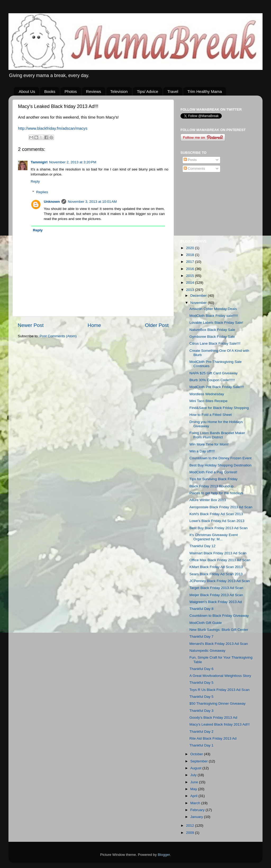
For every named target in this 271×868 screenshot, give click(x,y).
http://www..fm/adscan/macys (53, 128)
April (194, 796)
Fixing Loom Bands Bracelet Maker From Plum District (217, 435)
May (194, 789)
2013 (191, 290)
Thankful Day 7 (202, 637)
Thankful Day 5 (202, 683)
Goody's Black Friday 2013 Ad (213, 718)
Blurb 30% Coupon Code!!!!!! (212, 380)
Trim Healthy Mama (205, 91)
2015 (191, 276)
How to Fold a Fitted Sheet (211, 415)
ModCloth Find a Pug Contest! (213, 472)
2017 (191, 262)
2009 (191, 833)
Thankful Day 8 (202, 609)
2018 (191, 255)
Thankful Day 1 (202, 745)
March (196, 803)
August (196, 768)
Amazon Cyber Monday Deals (213, 309)
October (197, 754)
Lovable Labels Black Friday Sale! (216, 323)
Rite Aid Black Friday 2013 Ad (213, 738)
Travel (173, 91)
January (197, 817)
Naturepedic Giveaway (207, 651)
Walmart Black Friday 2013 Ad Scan (218, 553)
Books (50, 91)
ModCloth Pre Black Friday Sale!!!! (217, 387)
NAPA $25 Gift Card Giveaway (214, 373)
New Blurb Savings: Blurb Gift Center (219, 630)
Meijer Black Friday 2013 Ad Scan (216, 595)
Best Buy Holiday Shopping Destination (221, 465)
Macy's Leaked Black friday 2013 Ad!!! (220, 724)
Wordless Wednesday (207, 394)
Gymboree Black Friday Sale (212, 337)
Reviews (94, 91)
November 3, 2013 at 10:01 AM (92, 202)
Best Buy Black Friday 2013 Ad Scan (219, 528)
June (195, 782)
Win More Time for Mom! (209, 444)
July (194, 775)
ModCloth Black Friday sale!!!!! (214, 316)
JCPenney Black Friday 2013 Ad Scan (220, 581)
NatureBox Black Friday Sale (212, 330)
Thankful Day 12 (202, 546)
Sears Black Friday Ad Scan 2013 (216, 574)
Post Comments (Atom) (58, 336)
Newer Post (31, 325)
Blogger (164, 855)
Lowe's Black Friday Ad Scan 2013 (217, 521)
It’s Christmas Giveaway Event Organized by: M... (214, 537)
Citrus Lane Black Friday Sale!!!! (215, 343)
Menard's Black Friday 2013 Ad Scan (219, 644)
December (199, 296)
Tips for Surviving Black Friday (214, 479)
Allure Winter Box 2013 (208, 500)
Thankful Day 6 (202, 669)
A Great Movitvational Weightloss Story (220, 676)
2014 (191, 283)
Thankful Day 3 (202, 711)
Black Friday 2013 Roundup (212, 486)
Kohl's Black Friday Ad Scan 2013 (216, 514)
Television (119, 91)
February (198, 810)
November (199, 303)
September (200, 761)
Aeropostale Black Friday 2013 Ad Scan (221, 507)
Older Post (157, 325)
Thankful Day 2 (202, 732)
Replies (42, 192)
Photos (71, 91)
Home (94, 325)
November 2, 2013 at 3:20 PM (73, 162)
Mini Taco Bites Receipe (209, 401)
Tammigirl (39, 162)
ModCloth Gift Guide (206, 623)
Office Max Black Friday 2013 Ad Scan (220, 560)
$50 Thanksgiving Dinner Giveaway (218, 703)
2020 (191, 248)
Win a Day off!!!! (202, 451)
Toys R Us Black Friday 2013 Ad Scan (220, 690)
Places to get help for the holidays (216, 493)
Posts (190, 160)
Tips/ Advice (147, 91)
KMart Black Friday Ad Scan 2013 (216, 567)
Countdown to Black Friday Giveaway (219, 616)
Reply (35, 181)
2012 (191, 826)
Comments (194, 168)
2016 (191, 269)
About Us (27, 91)
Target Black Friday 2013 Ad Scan (216, 588)
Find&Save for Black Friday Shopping (219, 408)
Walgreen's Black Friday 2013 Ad (216, 602)
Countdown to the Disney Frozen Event (221, 458)
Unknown (52, 202)
